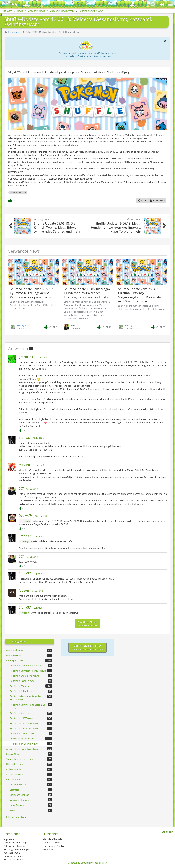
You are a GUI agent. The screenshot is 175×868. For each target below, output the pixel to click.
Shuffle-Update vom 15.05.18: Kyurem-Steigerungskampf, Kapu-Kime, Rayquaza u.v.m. (32, 293)
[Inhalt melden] (157, 201)
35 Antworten (49, 32)
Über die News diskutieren (87, 647)
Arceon (25, 613)
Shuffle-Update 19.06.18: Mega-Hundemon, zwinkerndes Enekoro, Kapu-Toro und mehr (87, 293)
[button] (170, 4)
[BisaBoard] (9, 4)
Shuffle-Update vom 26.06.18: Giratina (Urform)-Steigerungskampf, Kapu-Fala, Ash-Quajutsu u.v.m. (140, 295)
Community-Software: (88, 863)
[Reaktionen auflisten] (12, 200)
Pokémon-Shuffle (18, 192)
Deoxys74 (27, 541)
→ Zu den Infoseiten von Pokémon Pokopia (88, 56)
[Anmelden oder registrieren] (162, 4)
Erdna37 (26, 521)
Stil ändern (168, 832)
